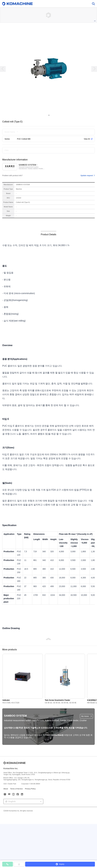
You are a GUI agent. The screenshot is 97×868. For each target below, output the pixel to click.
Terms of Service (17, 789)
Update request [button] (87, 176)
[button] (60, 864)
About (6, 789)
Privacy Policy (30, 789)
